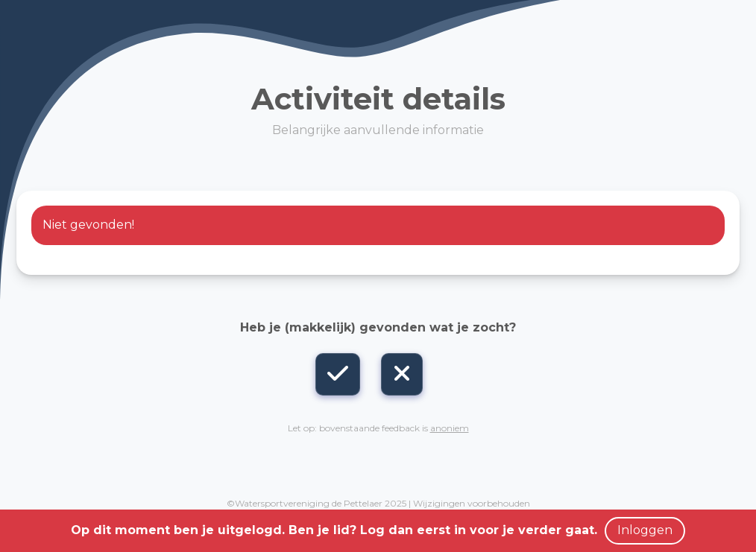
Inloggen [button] (645, 530)
